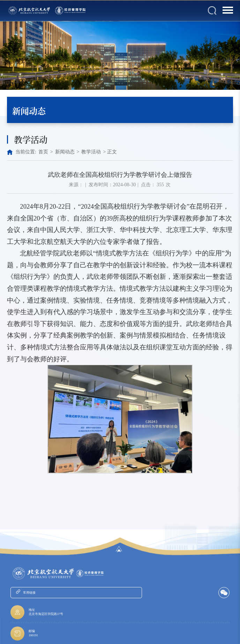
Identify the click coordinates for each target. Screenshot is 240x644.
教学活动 (91, 152)
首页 (43, 152)
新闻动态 (65, 152)
